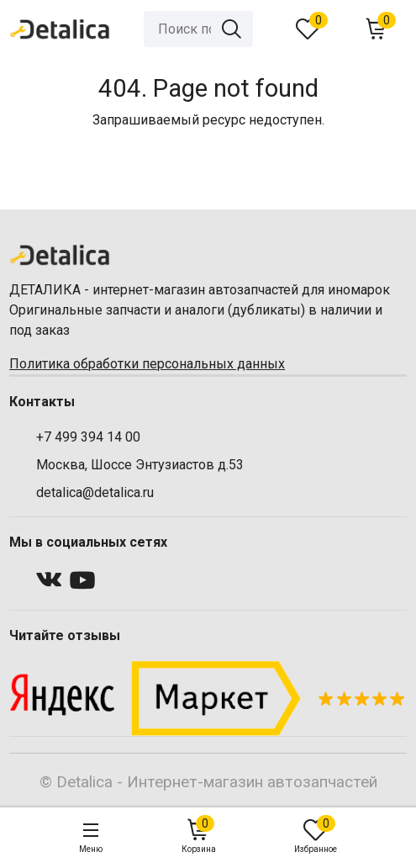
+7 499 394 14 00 (88, 437)
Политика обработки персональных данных (147, 364)
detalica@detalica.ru (95, 492)
